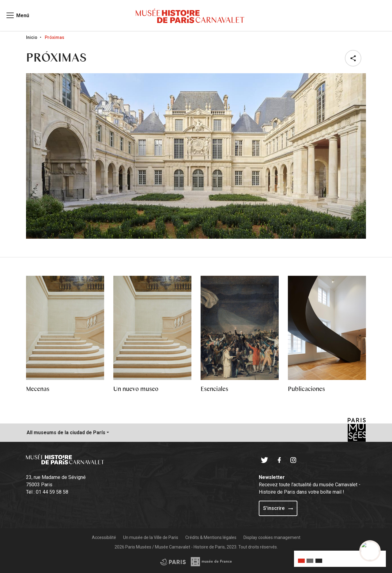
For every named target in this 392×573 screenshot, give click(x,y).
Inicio (32, 37)
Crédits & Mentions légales (211, 537)
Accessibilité (104, 537)
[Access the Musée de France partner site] (173, 562)
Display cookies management (272, 537)
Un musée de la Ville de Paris (151, 537)
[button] (354, 58)
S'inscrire (278, 508)
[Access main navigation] (17, 15)
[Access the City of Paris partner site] (212, 562)
